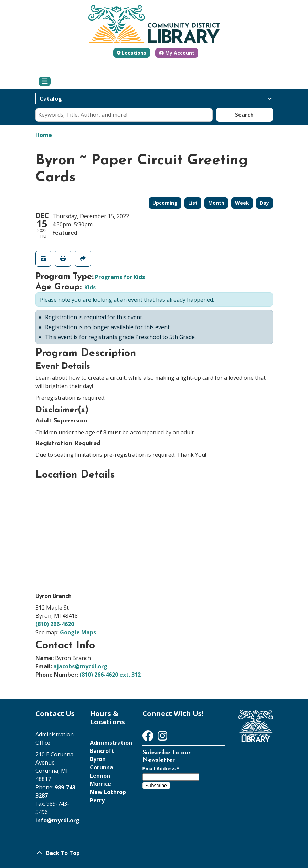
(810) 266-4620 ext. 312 (110, 675)
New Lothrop (108, 792)
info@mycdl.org (57, 820)
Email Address (161, 769)
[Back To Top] (154, 853)
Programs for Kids (120, 277)
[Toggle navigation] (45, 81)
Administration (111, 743)
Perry (97, 800)
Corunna (102, 767)
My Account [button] (177, 53)
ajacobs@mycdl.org (80, 666)
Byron (98, 759)
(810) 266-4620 (55, 624)
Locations (134, 53)
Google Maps (78, 632)
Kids (90, 287)
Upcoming (165, 203)
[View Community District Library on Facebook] (149, 738)
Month (216, 203)
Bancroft (102, 751)
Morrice (100, 784)
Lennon (100, 776)
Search (244, 115)
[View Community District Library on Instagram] (162, 738)
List (193, 203)
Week (242, 203)
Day (264, 203)
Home (44, 135)
